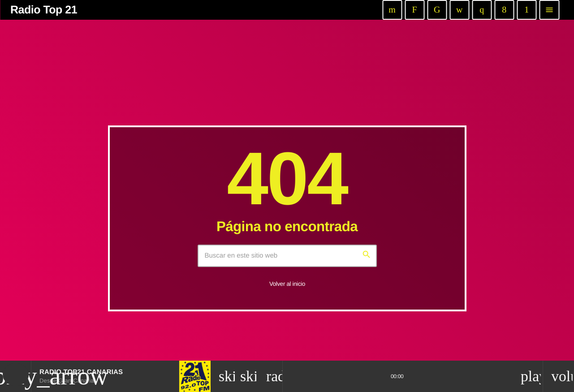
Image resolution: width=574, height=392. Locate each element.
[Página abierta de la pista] (272, 376)
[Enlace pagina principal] (41, 10)
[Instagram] (482, 10)
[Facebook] (504, 10)
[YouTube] (392, 10)
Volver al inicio (287, 284)
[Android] (527, 10)
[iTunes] (459, 10)
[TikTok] (437, 10)
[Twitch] (414, 10)
